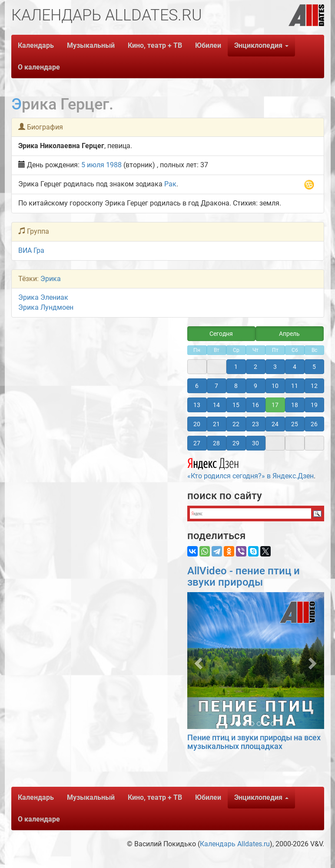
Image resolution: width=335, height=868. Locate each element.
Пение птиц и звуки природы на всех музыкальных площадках (254, 742)
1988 (114, 165)
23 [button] (255, 424)
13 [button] (197, 405)
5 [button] (314, 367)
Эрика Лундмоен (46, 307)
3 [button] (275, 367)
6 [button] (197, 386)
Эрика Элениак (43, 297)
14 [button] (216, 405)
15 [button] (236, 405)
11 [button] (295, 386)
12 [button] (314, 386)
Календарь (36, 45)
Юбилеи (208, 45)
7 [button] (216, 386)
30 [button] (255, 443)
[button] (197, 661)
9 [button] (255, 386)
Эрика (51, 279)
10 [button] (275, 386)
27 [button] (197, 443)
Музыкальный (91, 45)
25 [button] (295, 424)
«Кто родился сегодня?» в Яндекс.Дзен (250, 467)
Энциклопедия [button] (261, 45)
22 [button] (236, 424)
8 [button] (236, 386)
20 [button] (197, 424)
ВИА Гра (31, 250)
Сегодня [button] (221, 334)
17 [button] (275, 405)
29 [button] (236, 443)
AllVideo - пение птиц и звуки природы (244, 576)
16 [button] (255, 405)
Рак (170, 184)
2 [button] (255, 367)
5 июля (93, 165)
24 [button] (275, 424)
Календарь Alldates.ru (235, 844)
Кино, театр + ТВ (155, 45)
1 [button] (236, 367)
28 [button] (216, 443)
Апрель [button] (289, 334)
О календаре (39, 67)
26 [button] (314, 424)
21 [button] (216, 424)
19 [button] (314, 405)
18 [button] (295, 405)
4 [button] (295, 367)
